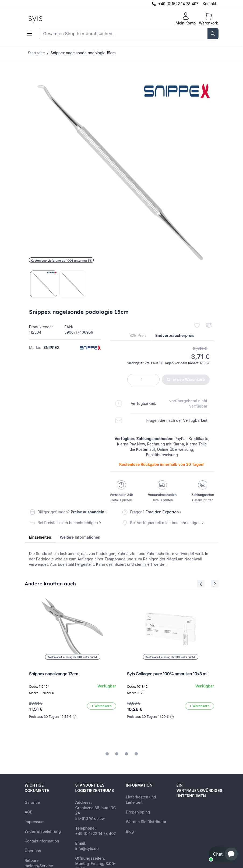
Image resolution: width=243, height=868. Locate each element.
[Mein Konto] (186, 19)
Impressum (35, 822)
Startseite (36, 53)
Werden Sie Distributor (146, 822)
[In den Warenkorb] (102, 706)
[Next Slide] (215, 584)
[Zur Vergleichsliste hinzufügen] (209, 325)
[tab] (107, 754)
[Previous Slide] (201, 584)
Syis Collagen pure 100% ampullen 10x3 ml (167, 674)
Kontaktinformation (42, 841)
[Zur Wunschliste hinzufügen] (197, 325)
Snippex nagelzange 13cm (54, 674)
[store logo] (48, 19)
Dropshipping (138, 812)
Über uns (33, 851)
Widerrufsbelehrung (43, 831)
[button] (224, 854)
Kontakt (209, 4)
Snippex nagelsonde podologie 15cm (83, 53)
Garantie (32, 802)
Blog (130, 831)
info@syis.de (87, 849)
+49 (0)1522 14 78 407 (178, 4)
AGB (29, 812)
